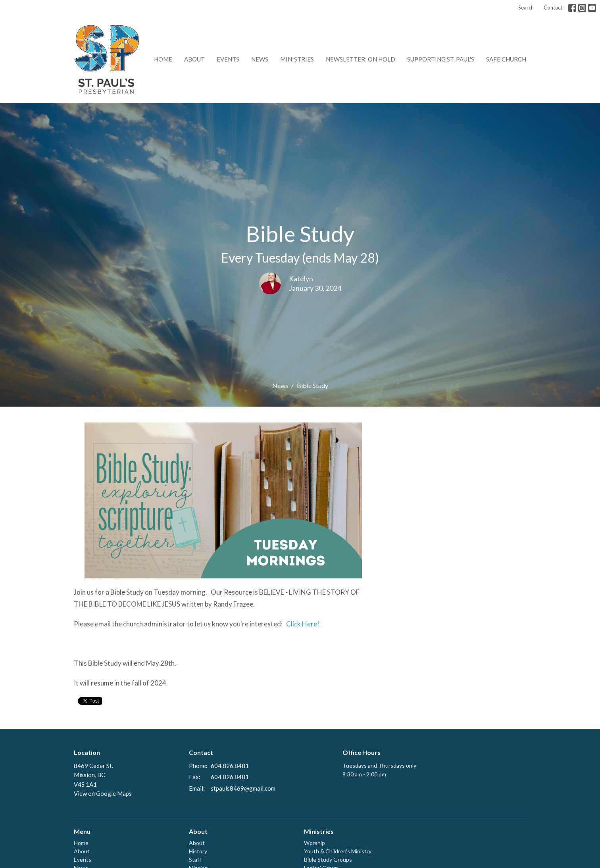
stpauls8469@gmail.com (243, 788)
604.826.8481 (230, 766)
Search (526, 8)
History (198, 851)
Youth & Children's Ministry (338, 851)
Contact (553, 8)
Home (163, 59)
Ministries (297, 59)
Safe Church (506, 59)
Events (228, 59)
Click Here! (302, 624)
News (260, 59)
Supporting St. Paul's (441, 59)
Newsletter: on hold (361, 59)
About (194, 59)
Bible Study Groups (328, 859)
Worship (314, 843)
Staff (195, 859)
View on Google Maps (103, 793)
